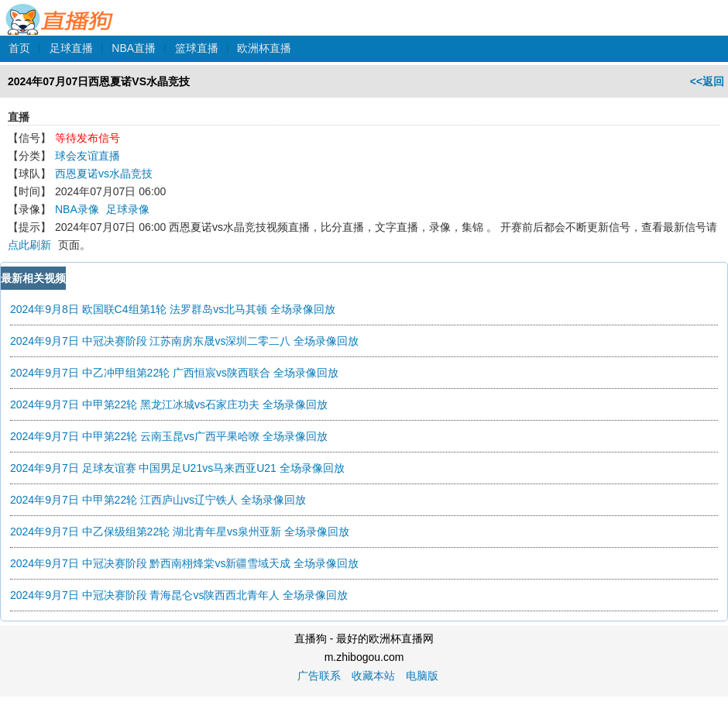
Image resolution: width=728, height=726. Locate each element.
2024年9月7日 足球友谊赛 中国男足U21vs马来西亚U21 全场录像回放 (177, 468)
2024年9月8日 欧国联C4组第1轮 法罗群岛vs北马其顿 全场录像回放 (173, 309)
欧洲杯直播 (264, 48)
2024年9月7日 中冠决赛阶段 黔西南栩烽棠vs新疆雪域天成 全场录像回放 (184, 563)
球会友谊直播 (88, 156)
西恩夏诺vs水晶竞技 (104, 174)
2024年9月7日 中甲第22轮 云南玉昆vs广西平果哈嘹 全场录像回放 (169, 436)
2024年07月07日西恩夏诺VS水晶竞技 (99, 81)
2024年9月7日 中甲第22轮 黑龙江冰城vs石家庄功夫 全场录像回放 (169, 404)
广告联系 (319, 676)
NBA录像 (77, 209)
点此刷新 (29, 245)
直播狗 (60, 11)
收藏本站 (373, 676)
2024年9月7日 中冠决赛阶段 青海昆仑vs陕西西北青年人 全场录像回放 (179, 595)
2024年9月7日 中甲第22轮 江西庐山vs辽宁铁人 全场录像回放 (158, 500)
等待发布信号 (88, 138)
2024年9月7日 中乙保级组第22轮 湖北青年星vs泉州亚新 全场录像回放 (180, 532)
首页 (19, 48)
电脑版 (422, 676)
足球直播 (71, 48)
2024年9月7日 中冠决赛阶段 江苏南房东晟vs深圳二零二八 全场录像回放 (184, 341)
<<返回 (707, 81)
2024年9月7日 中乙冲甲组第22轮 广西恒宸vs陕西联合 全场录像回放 (174, 373)
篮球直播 (197, 48)
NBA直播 (134, 48)
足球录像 (128, 209)
